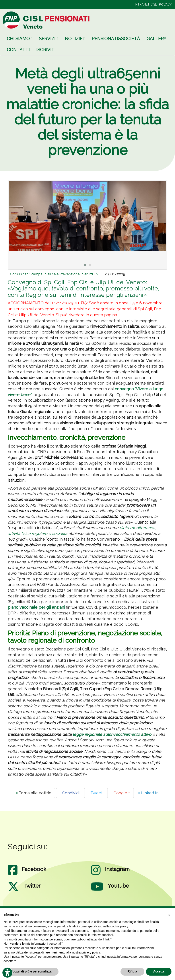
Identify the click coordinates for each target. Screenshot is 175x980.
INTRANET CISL (146, 4)
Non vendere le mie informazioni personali (32, 944)
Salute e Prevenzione (62, 274)
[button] (169, 915)
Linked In (149, 793)
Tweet (95, 793)
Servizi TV (90, 274)
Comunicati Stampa (26, 274)
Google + (121, 793)
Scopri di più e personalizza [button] (31, 971)
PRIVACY (165, 4)
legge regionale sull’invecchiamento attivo (112, 734)
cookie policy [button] (119, 926)
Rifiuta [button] (132, 971)
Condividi (70, 793)
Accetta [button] (159, 971)
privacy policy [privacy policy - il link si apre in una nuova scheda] (91, 952)
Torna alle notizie (34, 793)
